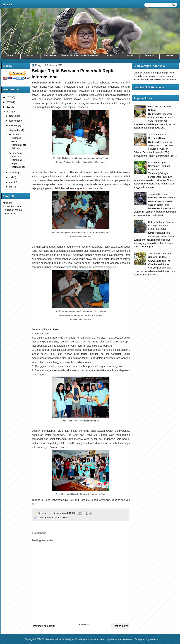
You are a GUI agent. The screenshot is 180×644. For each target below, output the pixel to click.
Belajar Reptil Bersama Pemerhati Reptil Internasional (17, 160)
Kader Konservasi (90, 55)
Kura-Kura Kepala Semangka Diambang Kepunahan (159, 166)
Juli (11, 177)
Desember (15, 116)
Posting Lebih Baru (44, 626)
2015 (9, 102)
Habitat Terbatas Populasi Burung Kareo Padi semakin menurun (161, 226)
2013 (9, 112)
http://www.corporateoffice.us (120, 639)
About (30, 55)
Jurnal (130, 55)
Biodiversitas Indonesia (53, 639)
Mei (11, 187)
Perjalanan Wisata (12, 210)
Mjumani (7, 203)
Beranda (7, 5)
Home (10, 55)
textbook (101, 639)
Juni (12, 182)
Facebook (150, 55)
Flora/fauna (50, 55)
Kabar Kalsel (10, 213)
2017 (9, 97)
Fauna (48, 518)
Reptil (66, 518)
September (15, 130)
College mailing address (146, 639)
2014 (9, 107)
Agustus (14, 173)
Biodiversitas (60, 513)
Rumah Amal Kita (12, 206)
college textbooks (86, 639)
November (15, 121)
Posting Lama (121, 626)
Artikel (110, 55)
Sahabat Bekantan (70, 55)
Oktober (14, 125)
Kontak (170, 55)
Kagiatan (57, 518)
